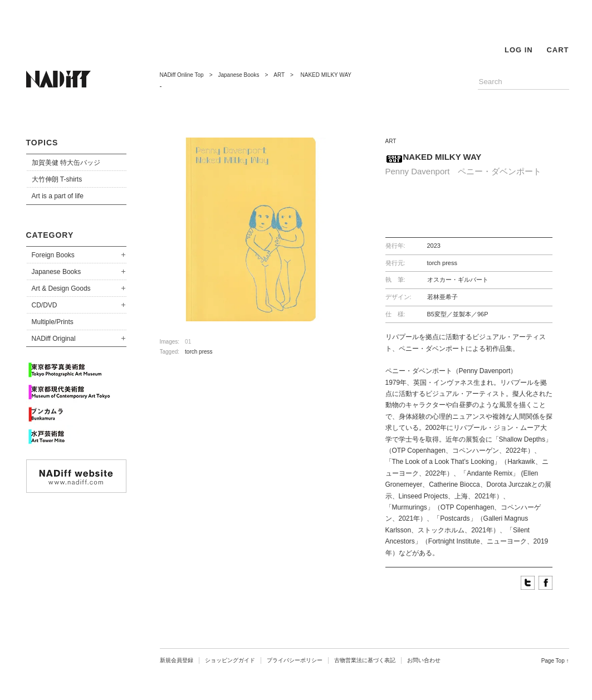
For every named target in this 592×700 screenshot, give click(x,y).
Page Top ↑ (555, 661)
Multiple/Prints (53, 322)
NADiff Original (54, 339)
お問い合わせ (424, 660)
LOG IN (519, 50)
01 (188, 342)
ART (279, 75)
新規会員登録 (177, 660)
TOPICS (42, 143)
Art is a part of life (58, 196)
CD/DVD (45, 305)
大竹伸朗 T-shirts (57, 179)
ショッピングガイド (230, 660)
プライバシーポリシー (295, 660)
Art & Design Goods (61, 288)
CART (557, 50)
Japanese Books (57, 272)
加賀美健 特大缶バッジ (66, 163)
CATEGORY (50, 235)
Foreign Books (53, 255)
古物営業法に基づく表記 (365, 660)
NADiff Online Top (182, 75)
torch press (199, 352)
